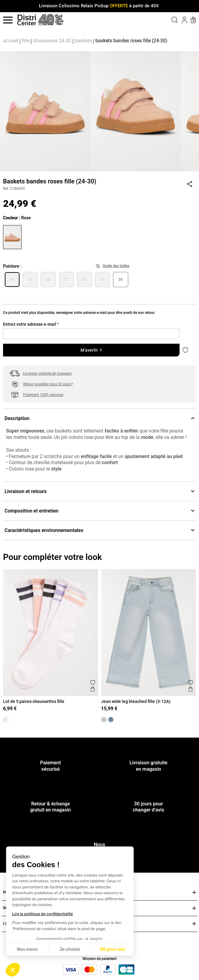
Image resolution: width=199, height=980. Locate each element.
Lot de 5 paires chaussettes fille (34, 701)
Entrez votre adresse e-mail (31, 324)
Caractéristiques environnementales (99, 530)
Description (99, 418)
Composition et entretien (99, 511)
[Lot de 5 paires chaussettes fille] (6, 720)
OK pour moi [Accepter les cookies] (113, 949)
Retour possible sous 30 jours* (48, 384)
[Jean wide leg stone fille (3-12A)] (111, 720)
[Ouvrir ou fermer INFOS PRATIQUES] (194, 908)
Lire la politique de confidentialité (43, 914)
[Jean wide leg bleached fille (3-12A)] (104, 720)
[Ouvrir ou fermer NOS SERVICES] (194, 893)
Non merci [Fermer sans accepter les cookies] (27, 949)
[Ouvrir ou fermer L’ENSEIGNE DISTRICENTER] (194, 924)
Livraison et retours (99, 491)
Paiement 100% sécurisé (43, 395)
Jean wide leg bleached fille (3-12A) (136, 701)
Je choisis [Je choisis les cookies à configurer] (70, 949)
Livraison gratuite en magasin (47, 374)
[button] (13, 970)
